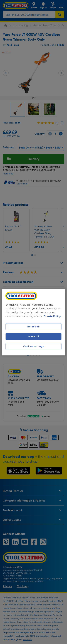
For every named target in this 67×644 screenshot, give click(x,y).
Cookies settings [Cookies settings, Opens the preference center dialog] (34, 346)
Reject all (33, 327)
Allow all (33, 337)
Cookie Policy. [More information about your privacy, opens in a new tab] (52, 317)
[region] (33, 322)
